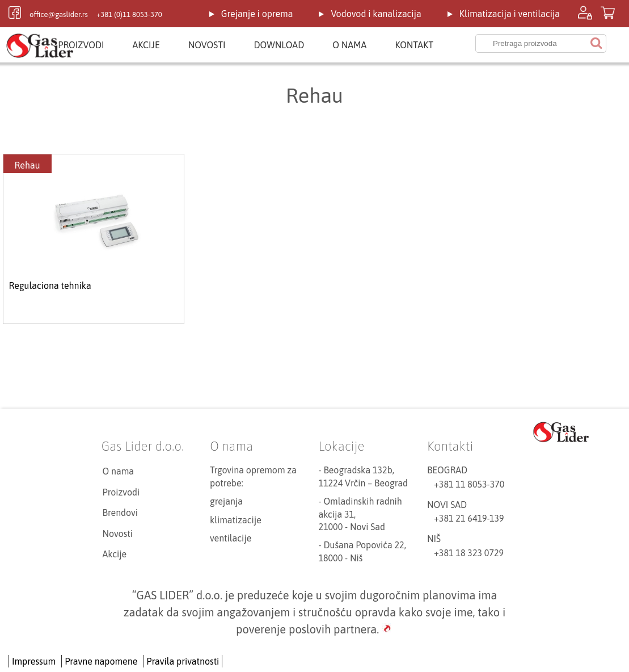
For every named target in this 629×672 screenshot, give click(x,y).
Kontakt (414, 45)
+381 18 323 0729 (469, 553)
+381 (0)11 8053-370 (129, 14)
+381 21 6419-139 (469, 518)
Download (279, 45)
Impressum (34, 661)
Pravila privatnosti (183, 661)
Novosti (207, 45)
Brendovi (121, 513)
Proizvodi (81, 45)
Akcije (146, 45)
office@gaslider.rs (59, 14)
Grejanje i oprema (257, 14)
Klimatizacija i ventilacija (510, 14)
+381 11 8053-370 (469, 484)
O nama (349, 45)
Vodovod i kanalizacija (376, 14)
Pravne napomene (101, 661)
